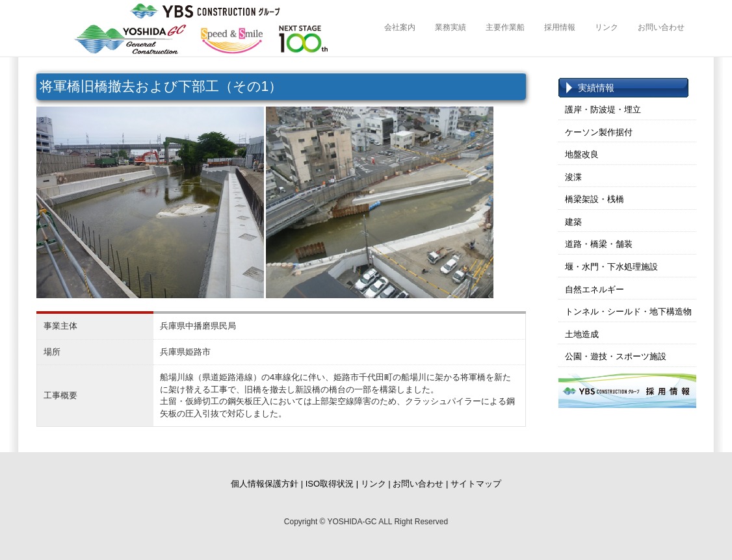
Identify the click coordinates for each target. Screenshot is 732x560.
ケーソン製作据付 (599, 132)
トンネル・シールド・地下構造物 (628, 312)
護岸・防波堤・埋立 (603, 109)
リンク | (376, 484)
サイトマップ (476, 484)
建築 (573, 222)
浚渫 (573, 177)
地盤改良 (582, 154)
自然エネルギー (595, 289)
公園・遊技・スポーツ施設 (616, 356)
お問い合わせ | (420, 484)
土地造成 (582, 334)
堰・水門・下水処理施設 (611, 267)
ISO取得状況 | (332, 484)
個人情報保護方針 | (267, 484)
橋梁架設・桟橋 (595, 199)
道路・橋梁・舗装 (599, 244)
